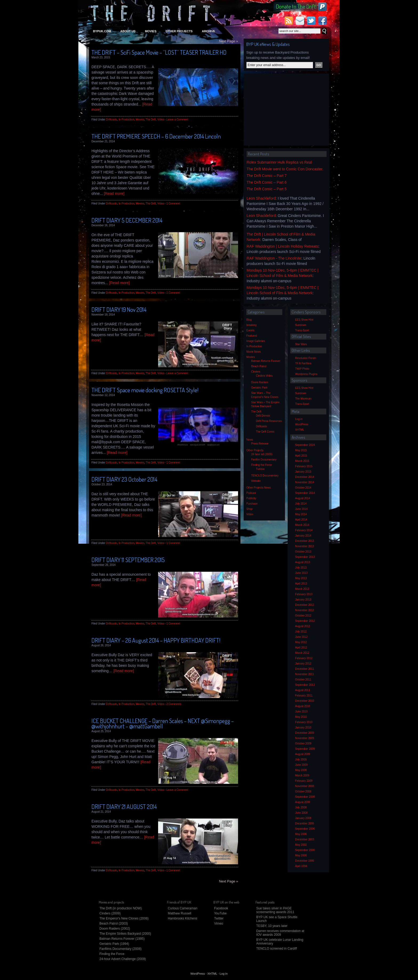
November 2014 (305, 482)
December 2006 (305, 823)
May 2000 (301, 855)
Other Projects (179, 31)
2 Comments (174, 704)
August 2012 (303, 626)
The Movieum (303, 399)
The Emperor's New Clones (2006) (124, 918)
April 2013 (301, 584)
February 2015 (304, 466)
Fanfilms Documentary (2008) (120, 949)
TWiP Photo (302, 369)
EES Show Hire (304, 320)
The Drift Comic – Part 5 (267, 189)
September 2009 (305, 749)
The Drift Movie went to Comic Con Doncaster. (285, 169)
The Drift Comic (265, 432)
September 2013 (305, 557)
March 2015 (302, 461)
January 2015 (303, 472)
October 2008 (303, 791)
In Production (126, 120)
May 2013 (301, 578)
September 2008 (305, 797)
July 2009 (301, 759)
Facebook (221, 908)
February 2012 (304, 658)
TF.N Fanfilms (303, 363)
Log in (299, 419)
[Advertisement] (286, 110)
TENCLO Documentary (265, 476)
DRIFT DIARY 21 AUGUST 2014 (124, 806)
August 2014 (303, 498)
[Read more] (114, 193)
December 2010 (305, 701)
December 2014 (305, 477)
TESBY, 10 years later (272, 926)
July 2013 (301, 568)
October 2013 (303, 552)
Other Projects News (259, 488)
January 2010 (303, 727)
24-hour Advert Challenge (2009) (123, 959)
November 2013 (305, 546)
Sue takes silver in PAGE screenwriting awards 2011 (275, 910)
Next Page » (228, 41)
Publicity (251, 498)
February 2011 (304, 695)
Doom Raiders (260, 382)
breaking (251, 325)
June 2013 (301, 573)
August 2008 (303, 802)
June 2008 (301, 813)
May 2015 (301, 450)
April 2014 (301, 520)
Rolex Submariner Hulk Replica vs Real (279, 162)
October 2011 (303, 679)
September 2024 (305, 445)
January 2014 (303, 536)
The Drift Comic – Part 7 (267, 176)
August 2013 (303, 562)
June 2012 (301, 637)
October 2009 (303, 743)
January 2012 (303, 664)
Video (161, 120)
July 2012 (301, 632)
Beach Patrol (259, 366)
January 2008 (303, 818)
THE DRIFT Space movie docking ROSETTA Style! (145, 390)
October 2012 (303, 616)
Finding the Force (262, 465)
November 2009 (305, 738)
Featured (252, 336)
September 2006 (305, 829)
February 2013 (304, 594)
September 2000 (305, 850)
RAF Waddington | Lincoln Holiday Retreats (282, 246)
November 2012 (305, 610)
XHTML (300, 430)
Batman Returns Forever (266, 361)
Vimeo (219, 923)
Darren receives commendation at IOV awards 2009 (280, 933)
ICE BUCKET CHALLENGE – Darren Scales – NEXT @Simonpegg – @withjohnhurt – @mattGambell (163, 723)
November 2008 (305, 786)
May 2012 (301, 642)
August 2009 (303, 754)
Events (250, 330)
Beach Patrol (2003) (114, 923)
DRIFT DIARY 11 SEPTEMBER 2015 (128, 560)
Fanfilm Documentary (264, 460)
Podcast (251, 493)
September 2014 (305, 493)
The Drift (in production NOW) (121, 908)
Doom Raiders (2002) (115, 929)
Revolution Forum (306, 358)
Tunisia (260, 469)
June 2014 (301, 509)
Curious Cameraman (182, 908)
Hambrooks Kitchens (182, 918)
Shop (249, 509)
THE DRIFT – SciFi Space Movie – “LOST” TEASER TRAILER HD (159, 52)
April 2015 (301, 456)
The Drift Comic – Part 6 (267, 182)
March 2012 (302, 653)
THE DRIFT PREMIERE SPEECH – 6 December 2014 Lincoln (156, 136)
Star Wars (301, 344)
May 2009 (301, 770)
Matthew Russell (179, 913)
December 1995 (305, 861)
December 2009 (305, 733)
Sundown (301, 325)
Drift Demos (263, 416)
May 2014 (301, 514)
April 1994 (301, 866)
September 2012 (305, 621)
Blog (249, 320)
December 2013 (305, 541)
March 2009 (302, 775)
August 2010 (303, 706)
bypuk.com (102, 31)
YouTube (220, 913)
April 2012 (301, 648)
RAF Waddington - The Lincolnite (274, 258)
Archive (208, 31)
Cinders (256, 372)
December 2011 (305, 669)
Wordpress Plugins (306, 374)
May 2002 (301, 845)
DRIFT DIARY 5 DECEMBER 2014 (127, 220)
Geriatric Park (259, 388)
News (250, 440)
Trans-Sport (302, 330)
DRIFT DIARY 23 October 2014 (124, 479)
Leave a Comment (177, 120)
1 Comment (173, 203)
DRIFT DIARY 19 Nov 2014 (119, 309)
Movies (151, 31)
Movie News (254, 352)
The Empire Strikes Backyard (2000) (125, 934)
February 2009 (304, 781)
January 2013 (303, 600)
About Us (128, 31)
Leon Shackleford (261, 198)
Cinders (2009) (110, 913)
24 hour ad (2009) (262, 454)
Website (256, 481)
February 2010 (304, 722)
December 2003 (305, 839)
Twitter (219, 918)
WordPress (302, 424)
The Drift (151, 120)
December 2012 (305, 605)
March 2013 (302, 589)
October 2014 (303, 488)
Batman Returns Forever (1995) (122, 939)
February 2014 (304, 530)
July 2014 (301, 504)
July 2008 (301, 807)
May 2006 (301, 834)
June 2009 (301, 765)
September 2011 (305, 685)
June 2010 (301, 711)
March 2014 (302, 525)
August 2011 (303, 690)
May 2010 (301, 717)
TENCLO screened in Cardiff (277, 949)
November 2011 (305, 674)
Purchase (252, 504)
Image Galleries (256, 341)
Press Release (260, 444)
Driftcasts (111, 120)
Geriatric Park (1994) (114, 944)
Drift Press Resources (269, 421)
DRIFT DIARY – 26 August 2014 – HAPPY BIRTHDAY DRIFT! (156, 640)
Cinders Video (264, 376)
